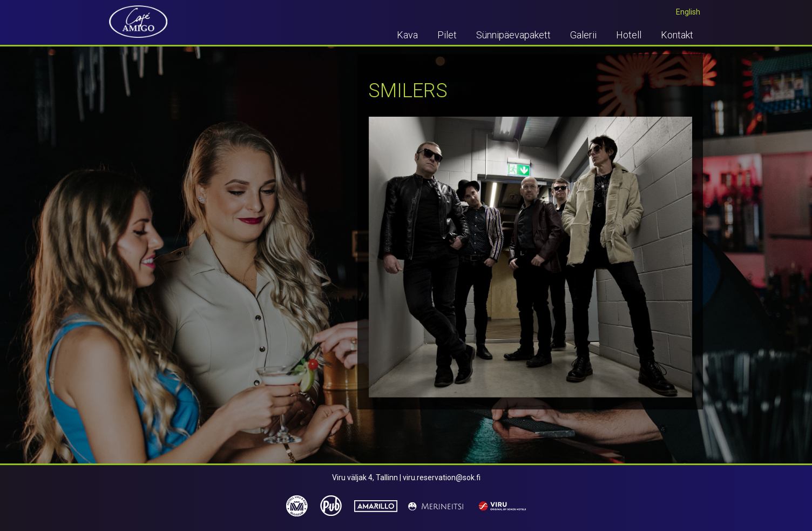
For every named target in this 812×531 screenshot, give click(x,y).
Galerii (583, 35)
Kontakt (677, 35)
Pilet (447, 35)
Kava (407, 35)
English (688, 12)
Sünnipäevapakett (513, 35)
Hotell (629, 35)
